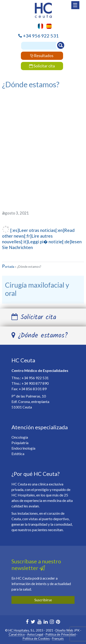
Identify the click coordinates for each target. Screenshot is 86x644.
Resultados (42, 56)
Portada (8, 267)
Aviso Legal (35, 634)
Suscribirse (43, 600)
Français (58, 638)
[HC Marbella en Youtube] (39, 622)
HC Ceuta (23, 360)
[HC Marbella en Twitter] (33, 622)
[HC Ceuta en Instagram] (52, 622)
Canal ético (17, 634)
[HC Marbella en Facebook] (27, 622)
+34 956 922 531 (41, 36)
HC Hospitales (19, 630)
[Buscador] (42, 46)
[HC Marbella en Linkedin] (46, 622)
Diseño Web (64, 630)
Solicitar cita (42, 66)
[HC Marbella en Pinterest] (58, 622)
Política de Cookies (36, 638)
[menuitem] (48, 26)
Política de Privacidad (61, 634)
